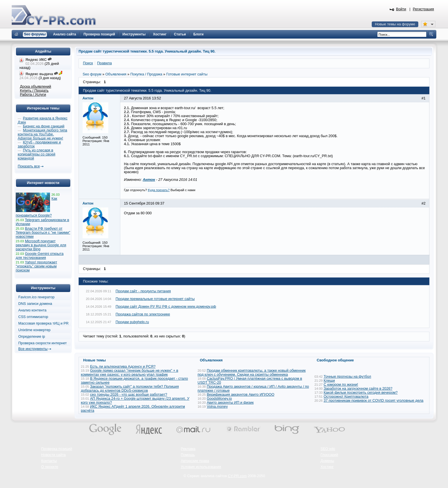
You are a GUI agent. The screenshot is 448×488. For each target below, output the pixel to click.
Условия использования (201, 467)
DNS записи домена (35, 304)
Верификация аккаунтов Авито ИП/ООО (241, 395)
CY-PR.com (237, 476)
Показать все (29, 166)
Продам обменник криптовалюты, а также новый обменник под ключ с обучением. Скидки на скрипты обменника (252, 373)
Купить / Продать (34, 91)
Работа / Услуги (33, 95)
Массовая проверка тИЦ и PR (43, 323)
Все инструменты (33, 349)
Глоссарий (329, 455)
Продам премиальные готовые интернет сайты (155, 299)
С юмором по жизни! (341, 385)
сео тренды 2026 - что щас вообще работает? (129, 395)
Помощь (188, 455)
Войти (401, 9)
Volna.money (217, 407)
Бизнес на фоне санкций (44, 126)
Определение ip (32, 337)
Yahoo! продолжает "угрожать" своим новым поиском (36, 266)
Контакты (49, 461)
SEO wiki (328, 449)
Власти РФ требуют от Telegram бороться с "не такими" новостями (43, 233)
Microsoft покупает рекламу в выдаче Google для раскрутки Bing (41, 245)
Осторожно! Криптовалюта (346, 397)
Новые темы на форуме (395, 24)
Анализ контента (32, 310)
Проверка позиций (57, 449)
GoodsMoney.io (219, 399)
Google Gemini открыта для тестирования (40, 256)
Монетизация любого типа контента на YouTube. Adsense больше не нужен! (42, 134)
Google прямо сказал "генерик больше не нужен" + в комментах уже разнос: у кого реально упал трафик (130, 373)
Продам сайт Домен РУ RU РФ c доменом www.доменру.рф (166, 307)
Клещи (329, 381)
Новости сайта (53, 455)
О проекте (50, 467)
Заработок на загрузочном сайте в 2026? (358, 389)
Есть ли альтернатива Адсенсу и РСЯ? (123, 367)
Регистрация (423, 9)
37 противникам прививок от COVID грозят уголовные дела (374, 401)
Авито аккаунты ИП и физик (230, 403)
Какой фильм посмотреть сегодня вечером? (361, 393)
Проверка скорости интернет (43, 343)
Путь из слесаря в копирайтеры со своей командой (37, 154)
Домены (327, 461)
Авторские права (195, 461)
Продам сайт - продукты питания (143, 291)
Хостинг (327, 467)
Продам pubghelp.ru (132, 322)
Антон (149, 180)
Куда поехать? (159, 190)
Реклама (188, 449)
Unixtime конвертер (34, 330)
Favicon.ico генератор (36, 297)
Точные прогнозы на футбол (347, 377)
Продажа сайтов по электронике (143, 314)
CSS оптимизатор (33, 317)
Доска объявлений (36, 87)
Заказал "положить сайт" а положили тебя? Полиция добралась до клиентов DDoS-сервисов (130, 389)
